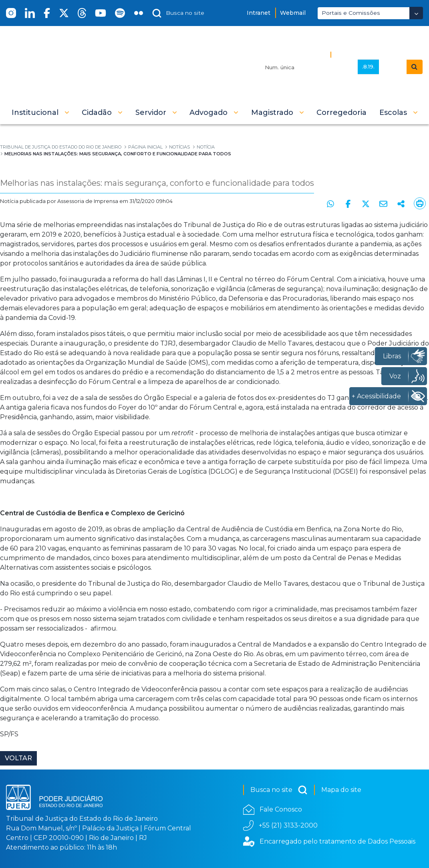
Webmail (293, 13)
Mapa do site (341, 790)
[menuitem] (341, 113)
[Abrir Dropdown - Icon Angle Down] (416, 13)
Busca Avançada (362, 54)
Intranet (259, 13)
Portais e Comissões (351, 13)
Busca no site (279, 790)
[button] (40, 113)
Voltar (18, 758)
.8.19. (368, 66)
